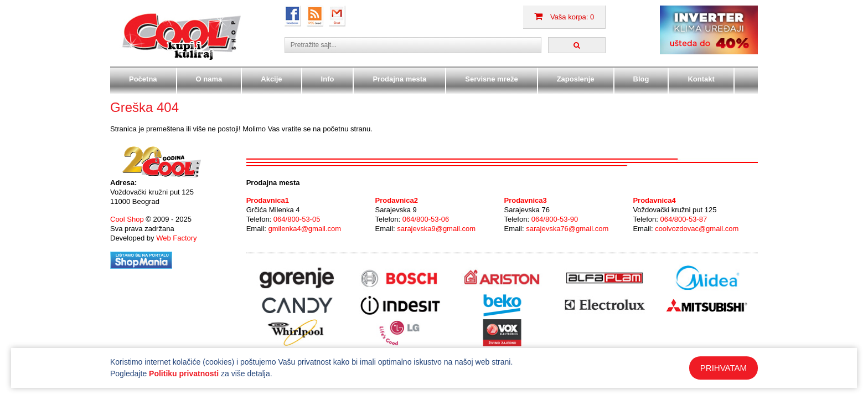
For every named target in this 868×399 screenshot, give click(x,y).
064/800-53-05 (297, 219)
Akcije (271, 79)
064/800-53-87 (684, 219)
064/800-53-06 (426, 219)
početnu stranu (347, 129)
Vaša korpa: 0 (564, 17)
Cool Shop (127, 219)
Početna (143, 79)
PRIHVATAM (724, 368)
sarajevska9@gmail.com (436, 229)
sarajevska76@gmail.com (567, 229)
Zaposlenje (576, 79)
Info (328, 79)
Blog (641, 79)
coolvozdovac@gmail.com (697, 229)
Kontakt (701, 79)
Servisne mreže (491, 79)
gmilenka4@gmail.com (304, 229)
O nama (209, 79)
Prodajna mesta (399, 79)
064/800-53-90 (555, 219)
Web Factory (176, 238)
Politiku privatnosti (184, 374)
